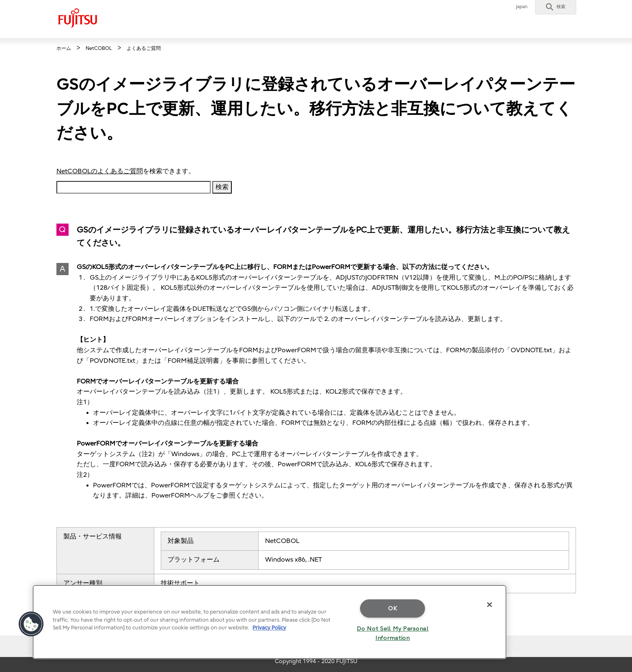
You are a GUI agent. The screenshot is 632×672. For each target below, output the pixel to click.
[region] (270, 622)
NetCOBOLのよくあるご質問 (100, 171)
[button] (556, 7)
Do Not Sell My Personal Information (393, 633)
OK (393, 608)
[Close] (490, 605)
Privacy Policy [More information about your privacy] (269, 628)
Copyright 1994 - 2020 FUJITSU (316, 661)
